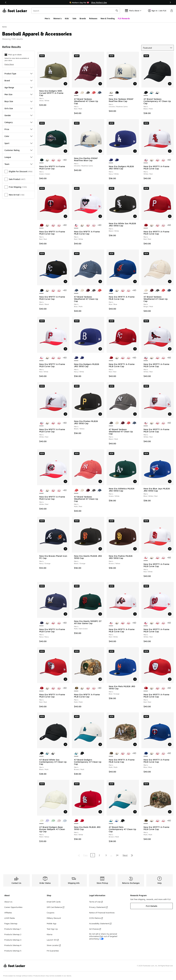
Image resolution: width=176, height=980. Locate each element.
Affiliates (8, 913)
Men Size (18, 94)
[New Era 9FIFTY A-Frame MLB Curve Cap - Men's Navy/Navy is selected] (41, 623)
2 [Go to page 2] (99, 855)
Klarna (50, 934)
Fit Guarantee (53, 951)
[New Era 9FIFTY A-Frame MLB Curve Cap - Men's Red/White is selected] (76, 225)
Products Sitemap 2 (13, 934)
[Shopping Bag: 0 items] (172, 11)
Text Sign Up (52, 929)
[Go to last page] (132, 855)
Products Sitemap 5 (13, 951)
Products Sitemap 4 (13, 945)
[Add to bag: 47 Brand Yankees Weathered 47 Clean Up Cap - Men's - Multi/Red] (100, 481)
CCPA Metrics (96, 918)
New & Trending (108, 18)
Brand (18, 81)
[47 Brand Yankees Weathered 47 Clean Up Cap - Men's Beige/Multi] (82, 93)
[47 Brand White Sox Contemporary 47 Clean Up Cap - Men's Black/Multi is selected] (41, 753)
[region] (88, 2)
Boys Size (18, 101)
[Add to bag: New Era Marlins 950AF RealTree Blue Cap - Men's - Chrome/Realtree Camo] (100, 151)
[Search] (76, 11)
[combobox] (76, 11)
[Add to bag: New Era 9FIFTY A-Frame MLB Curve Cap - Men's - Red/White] (100, 216)
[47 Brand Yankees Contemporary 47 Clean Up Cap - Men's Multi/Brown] (152, 93)
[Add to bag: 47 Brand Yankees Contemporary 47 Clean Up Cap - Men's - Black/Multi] (170, 84)
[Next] (170, 2)
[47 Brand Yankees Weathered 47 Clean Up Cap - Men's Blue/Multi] (99, 93)
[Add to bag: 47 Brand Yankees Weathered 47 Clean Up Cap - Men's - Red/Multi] (100, 84)
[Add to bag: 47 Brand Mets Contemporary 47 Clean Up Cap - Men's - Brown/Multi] (135, 812)
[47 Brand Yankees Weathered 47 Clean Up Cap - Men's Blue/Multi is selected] (76, 290)
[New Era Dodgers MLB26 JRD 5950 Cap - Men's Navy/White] (117, 160)
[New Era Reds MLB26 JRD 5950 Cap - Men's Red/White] (82, 821)
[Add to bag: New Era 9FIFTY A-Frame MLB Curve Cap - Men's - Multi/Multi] (100, 679)
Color (18, 136)
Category (18, 122)
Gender (18, 115)
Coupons (51, 913)
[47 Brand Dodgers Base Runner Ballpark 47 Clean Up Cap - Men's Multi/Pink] (59, 821)
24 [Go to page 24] (117, 855)
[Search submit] (117, 11)
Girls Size (18, 108)
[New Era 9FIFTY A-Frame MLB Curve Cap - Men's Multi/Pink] (53, 160)
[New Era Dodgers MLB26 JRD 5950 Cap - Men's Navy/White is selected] (111, 160)
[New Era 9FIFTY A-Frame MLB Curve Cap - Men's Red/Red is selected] (41, 225)
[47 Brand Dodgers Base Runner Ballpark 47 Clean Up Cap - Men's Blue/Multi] (65, 821)
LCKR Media (10, 918)
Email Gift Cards (54, 902)
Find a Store (9, 64)
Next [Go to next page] (125, 855)
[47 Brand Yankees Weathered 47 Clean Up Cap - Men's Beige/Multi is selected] (146, 290)
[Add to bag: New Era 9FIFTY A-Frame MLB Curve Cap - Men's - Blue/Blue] (135, 281)
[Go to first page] (79, 855)
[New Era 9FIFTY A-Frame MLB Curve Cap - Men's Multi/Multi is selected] (76, 688)
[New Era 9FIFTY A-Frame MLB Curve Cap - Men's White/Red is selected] (146, 160)
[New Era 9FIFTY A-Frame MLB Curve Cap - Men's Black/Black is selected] (41, 290)
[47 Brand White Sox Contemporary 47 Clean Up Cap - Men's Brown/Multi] (47, 753)
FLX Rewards (124, 18)
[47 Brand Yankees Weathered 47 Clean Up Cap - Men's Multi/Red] (94, 93)
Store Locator (54, 945)
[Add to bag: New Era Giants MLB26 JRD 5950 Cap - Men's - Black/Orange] (100, 549)
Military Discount (54, 918)
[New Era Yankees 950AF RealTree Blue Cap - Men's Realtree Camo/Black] (117, 93)
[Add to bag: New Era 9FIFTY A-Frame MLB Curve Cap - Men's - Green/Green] (65, 151)
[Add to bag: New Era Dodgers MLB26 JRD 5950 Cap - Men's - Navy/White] (135, 151)
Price (18, 129)
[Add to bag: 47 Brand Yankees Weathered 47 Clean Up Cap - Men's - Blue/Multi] (100, 281)
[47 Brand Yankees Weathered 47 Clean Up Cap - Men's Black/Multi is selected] (111, 423)
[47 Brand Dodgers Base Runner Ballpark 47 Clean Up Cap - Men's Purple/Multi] (47, 821)
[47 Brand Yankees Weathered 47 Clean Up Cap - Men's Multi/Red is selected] (76, 490)
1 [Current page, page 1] (93, 855)
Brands (83, 18)
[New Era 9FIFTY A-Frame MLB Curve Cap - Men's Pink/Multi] (59, 160)
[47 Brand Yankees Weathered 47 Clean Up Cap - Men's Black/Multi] (88, 93)
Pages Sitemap (11, 923)
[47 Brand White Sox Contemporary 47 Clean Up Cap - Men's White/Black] (53, 753)
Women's (57, 18)
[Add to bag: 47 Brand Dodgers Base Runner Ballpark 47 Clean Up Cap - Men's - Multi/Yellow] (65, 812)
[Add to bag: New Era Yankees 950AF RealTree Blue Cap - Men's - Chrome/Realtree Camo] (135, 84)
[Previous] (6, 2)
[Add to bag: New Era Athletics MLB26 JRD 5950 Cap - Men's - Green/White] (135, 481)
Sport (18, 143)
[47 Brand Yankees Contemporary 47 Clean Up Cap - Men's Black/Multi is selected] (146, 93)
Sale (74, 18)
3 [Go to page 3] (106, 855)
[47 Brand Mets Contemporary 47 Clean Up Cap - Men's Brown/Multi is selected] (111, 821)
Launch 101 (53, 940)
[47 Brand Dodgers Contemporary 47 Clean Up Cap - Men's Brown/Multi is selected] (76, 753)
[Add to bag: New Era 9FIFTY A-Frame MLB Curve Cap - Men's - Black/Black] (65, 281)
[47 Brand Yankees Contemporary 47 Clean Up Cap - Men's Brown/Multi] (157, 93)
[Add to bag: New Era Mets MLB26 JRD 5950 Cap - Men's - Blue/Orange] (135, 679)
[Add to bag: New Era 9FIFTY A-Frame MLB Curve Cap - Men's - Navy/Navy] (65, 614)
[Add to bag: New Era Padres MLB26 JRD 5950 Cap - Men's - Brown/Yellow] (135, 549)
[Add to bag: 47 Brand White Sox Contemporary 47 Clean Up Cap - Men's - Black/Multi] (65, 744)
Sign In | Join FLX (157, 11)
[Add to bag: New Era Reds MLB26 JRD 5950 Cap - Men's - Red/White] (100, 812)
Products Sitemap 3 (13, 940)
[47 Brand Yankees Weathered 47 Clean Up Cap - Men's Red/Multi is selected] (76, 93)
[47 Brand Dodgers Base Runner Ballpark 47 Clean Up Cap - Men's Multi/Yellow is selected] (41, 821)
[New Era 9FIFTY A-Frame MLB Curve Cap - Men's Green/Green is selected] (41, 160)
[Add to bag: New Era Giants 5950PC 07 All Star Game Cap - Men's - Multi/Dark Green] (100, 614)
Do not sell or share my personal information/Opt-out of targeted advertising (103, 936)
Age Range (18, 87)
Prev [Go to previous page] (85, 855)
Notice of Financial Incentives (102, 913)
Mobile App (52, 923)
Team (18, 164)
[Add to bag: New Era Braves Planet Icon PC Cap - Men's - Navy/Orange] (65, 549)
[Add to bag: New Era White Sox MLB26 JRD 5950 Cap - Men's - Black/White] (135, 216)
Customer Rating (18, 150)
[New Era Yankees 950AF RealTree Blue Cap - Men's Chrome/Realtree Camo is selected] (111, 93)
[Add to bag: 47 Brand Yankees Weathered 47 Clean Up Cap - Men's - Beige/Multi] (170, 281)
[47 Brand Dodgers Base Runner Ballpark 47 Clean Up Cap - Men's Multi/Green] (53, 821)
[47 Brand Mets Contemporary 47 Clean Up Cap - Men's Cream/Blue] (117, 821)
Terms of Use (96, 902)
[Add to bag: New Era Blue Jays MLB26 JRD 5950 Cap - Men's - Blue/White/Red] (170, 481)
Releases (93, 18)
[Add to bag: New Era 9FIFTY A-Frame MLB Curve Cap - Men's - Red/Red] (65, 216)
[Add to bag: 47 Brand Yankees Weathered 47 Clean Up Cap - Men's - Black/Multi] (135, 414)
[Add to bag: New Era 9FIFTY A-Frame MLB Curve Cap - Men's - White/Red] (170, 151)
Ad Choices (95, 929)
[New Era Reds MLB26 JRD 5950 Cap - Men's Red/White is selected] (76, 821)
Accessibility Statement (100, 923)
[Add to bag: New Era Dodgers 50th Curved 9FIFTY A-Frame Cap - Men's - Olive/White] (65, 84)
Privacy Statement (98, 907)
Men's (47, 18)
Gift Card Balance (55, 907)
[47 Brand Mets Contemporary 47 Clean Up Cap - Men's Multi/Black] (122, 821)
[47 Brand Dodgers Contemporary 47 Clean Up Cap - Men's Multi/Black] (82, 753)
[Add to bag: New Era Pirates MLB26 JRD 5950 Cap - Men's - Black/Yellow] (100, 414)
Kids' (67, 18)
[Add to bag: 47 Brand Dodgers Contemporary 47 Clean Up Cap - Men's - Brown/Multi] (100, 744)
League (18, 157)
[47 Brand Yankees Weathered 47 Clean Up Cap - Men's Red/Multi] (88, 290)
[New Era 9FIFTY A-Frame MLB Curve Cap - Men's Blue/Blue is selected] (111, 290)
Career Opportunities (13, 907)
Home (4, 27)
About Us (8, 902)
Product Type (18, 74)
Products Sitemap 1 (13, 929)
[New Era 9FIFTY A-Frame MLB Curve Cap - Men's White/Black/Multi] (47, 160)
